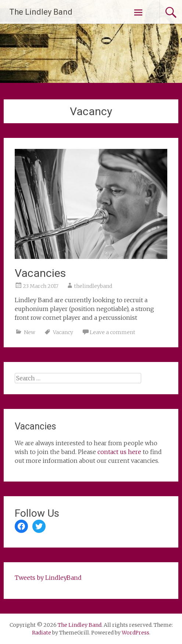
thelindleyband (93, 286)
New (30, 332)
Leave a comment (113, 332)
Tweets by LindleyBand (48, 578)
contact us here (119, 452)
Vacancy (63, 332)
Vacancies (40, 273)
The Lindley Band (41, 12)
